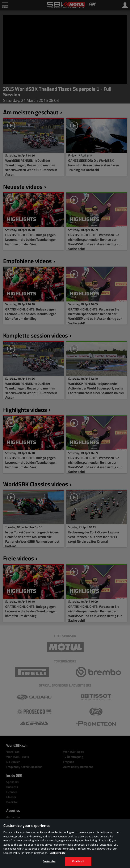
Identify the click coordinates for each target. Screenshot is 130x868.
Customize (49, 861)
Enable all (78, 861)
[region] (65, 843)
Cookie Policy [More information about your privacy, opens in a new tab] (58, 853)
